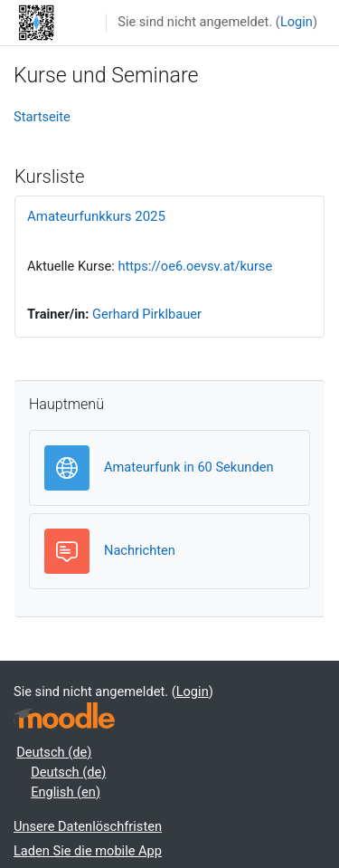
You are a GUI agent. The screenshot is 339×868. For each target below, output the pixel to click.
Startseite (42, 117)
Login (297, 22)
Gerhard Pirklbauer (147, 314)
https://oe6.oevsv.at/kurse (195, 266)
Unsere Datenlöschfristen (88, 826)
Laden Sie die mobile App (88, 851)
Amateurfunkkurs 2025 (96, 216)
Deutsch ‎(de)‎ (54, 752)
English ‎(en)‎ (66, 792)
